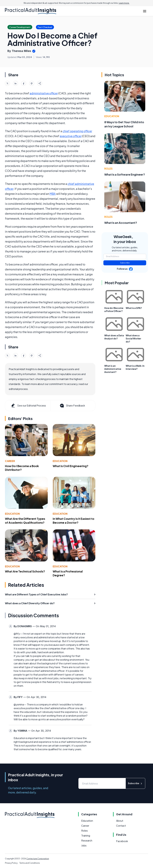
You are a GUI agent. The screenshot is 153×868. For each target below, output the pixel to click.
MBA (53, 194)
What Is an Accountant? (121, 223)
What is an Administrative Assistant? (113, 369)
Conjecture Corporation (38, 859)
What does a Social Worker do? (133, 338)
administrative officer (44, 93)
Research (87, 840)
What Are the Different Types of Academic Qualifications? (25, 521)
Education (60, 461)
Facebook (122, 841)
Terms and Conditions (30, 863)
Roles (108, 169)
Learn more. (124, 3)
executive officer (71, 136)
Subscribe (125, 263)
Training (86, 836)
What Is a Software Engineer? (125, 174)
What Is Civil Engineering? (71, 466)
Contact (121, 826)
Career (10, 461)
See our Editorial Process (28, 406)
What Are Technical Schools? (25, 571)
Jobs (84, 845)
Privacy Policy (11, 863)
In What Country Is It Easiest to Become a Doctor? (73, 521)
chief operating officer (77, 131)
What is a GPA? (134, 308)
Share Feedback (72, 406)
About (120, 821)
